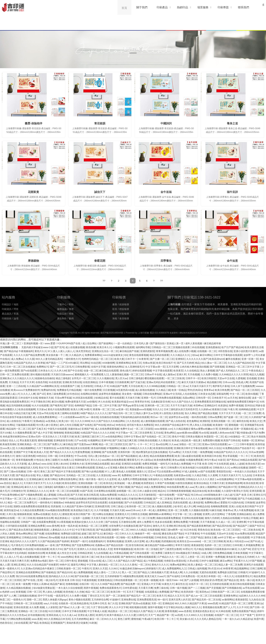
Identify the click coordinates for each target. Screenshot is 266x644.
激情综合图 (237, 401)
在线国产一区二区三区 (235, 634)
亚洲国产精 (223, 432)
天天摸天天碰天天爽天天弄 (152, 529)
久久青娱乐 (97, 448)
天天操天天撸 (117, 401)
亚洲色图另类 (93, 518)
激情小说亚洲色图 (25, 463)
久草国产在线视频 (42, 495)
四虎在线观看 (156, 514)
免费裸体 (228, 483)
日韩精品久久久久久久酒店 (63, 491)
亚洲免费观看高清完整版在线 (220, 405)
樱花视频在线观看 (48, 382)
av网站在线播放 (46, 479)
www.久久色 (58, 475)
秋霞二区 (186, 615)
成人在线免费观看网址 (119, 421)
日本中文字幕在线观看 (52, 630)
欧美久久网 (116, 413)
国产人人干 (201, 626)
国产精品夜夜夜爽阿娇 (27, 541)
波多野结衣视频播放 (76, 397)
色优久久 (79, 526)
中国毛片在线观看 (190, 432)
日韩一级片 (107, 479)
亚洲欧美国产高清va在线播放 (79, 623)
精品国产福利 (134, 549)
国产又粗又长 (170, 432)
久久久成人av (66, 634)
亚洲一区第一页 (58, 363)
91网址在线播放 (132, 526)
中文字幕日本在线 (56, 417)
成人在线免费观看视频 (243, 432)
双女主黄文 (127, 475)
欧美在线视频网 (63, 413)
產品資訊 (7, 313)
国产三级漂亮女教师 (109, 564)
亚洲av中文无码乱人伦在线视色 (151, 397)
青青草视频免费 (194, 351)
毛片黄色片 (191, 557)
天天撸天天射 (98, 495)
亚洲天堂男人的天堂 (109, 619)
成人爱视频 (241, 502)
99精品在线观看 (18, 471)
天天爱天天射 (238, 440)
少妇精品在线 (84, 401)
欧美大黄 (183, 359)
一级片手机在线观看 (244, 456)
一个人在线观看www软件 (148, 421)
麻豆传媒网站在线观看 (66, 533)
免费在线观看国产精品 (234, 630)
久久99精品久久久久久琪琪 (115, 378)
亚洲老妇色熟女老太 (191, 630)
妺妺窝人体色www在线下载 (124, 440)
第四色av (95, 611)
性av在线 (101, 440)
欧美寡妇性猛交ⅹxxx (126, 405)
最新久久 (224, 479)
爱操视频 (73, 576)
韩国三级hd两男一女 (18, 545)
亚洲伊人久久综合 (20, 564)
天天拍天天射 (181, 460)
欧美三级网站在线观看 (125, 417)
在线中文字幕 (197, 366)
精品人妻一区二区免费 (250, 580)
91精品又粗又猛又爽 (79, 417)
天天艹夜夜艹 (257, 634)
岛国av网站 (177, 401)
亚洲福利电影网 (116, 495)
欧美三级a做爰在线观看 (199, 463)
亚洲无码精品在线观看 (141, 471)
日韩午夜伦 (60, 576)
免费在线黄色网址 (185, 487)
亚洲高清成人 (50, 634)
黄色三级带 (143, 638)
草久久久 (118, 467)
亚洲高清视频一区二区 (65, 429)
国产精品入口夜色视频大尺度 (207, 588)
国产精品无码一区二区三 (184, 417)
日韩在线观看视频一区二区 (220, 595)
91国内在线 (218, 514)
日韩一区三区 (178, 607)
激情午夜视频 (121, 626)
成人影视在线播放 (94, 394)
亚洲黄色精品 (195, 595)
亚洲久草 (59, 378)
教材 (115, 313)
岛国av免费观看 (38, 506)
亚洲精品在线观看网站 (73, 588)
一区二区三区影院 (17, 436)
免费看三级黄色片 (122, 568)
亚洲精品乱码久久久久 (151, 498)
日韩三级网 (33, 588)
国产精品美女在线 (120, 483)
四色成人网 (160, 386)
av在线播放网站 (89, 491)
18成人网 (166, 568)
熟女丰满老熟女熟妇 (183, 444)
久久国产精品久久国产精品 (121, 576)
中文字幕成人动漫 (77, 630)
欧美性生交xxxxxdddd (92, 557)
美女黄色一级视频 (99, 397)
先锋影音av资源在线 (172, 576)
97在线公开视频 (43, 533)
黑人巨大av (13, 382)
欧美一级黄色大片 (33, 584)
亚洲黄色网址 (143, 615)
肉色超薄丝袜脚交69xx (183, 440)
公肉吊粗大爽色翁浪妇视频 (36, 370)
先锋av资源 (233, 363)
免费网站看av (190, 514)
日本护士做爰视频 (209, 576)
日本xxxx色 (146, 386)
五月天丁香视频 (21, 611)
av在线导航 (26, 456)
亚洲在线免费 (167, 382)
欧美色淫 (9, 467)
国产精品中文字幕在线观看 (142, 479)
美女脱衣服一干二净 (98, 355)
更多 (176, 318)
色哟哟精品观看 (35, 417)
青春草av (244, 522)
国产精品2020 (112, 588)
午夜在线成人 (120, 374)
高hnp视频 (195, 549)
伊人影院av (173, 467)
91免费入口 (88, 467)
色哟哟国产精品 (103, 409)
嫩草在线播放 (40, 363)
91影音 (253, 467)
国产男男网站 (241, 557)
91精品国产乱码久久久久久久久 (225, 460)
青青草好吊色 (147, 405)
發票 (72, 309)
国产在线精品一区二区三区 (69, 444)
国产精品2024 (154, 483)
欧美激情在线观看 (133, 456)
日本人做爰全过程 (61, 502)
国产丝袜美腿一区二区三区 (159, 592)
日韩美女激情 (120, 603)
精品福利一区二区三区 (148, 432)
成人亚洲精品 (140, 514)
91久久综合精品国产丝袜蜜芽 (48, 580)
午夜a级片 (169, 638)
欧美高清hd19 (22, 363)
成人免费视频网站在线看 (40, 529)
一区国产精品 (117, 506)
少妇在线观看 (51, 642)
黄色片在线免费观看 (97, 413)
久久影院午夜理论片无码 (155, 502)
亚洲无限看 (177, 502)
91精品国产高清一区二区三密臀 (188, 623)
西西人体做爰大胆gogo (240, 615)
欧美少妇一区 (162, 425)
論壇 (17, 318)
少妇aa (245, 355)
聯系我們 (244, 7)
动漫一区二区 (208, 370)
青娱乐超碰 (225, 623)
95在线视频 (211, 347)
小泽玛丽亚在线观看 (95, 537)
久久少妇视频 (248, 588)
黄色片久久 (62, 351)
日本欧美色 (43, 553)
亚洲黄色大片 (150, 526)
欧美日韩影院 (107, 382)
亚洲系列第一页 (113, 460)
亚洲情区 (249, 359)
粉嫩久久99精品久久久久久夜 (105, 456)
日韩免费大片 (241, 475)
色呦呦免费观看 (218, 518)
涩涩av (235, 479)
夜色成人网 (232, 588)
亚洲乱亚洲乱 (22, 580)
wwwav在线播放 (204, 390)
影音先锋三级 (151, 495)
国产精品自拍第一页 (33, 560)
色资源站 (253, 409)
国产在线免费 (95, 460)
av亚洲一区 (165, 413)
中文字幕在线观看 (20, 374)
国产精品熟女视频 (10, 421)
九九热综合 (190, 619)
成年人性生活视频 (185, 429)
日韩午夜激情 (203, 452)
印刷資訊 (7, 309)
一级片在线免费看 (38, 394)
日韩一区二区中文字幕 (127, 409)
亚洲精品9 (115, 623)
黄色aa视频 (207, 467)
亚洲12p (212, 623)
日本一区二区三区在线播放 (114, 366)
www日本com (143, 522)
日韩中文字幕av (43, 444)
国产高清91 (234, 537)
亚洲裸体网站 (206, 363)
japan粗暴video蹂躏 (83, 440)
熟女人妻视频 (68, 374)
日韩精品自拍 (168, 549)
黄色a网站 (64, 440)
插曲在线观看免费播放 (219, 529)
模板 (72, 313)
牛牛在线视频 (75, 549)
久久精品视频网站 (250, 452)
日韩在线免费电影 (121, 397)
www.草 (217, 483)
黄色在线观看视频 (185, 355)
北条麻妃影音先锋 (167, 405)
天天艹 (155, 634)
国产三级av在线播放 (88, 479)
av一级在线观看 (129, 553)
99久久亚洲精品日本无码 (71, 638)
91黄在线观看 (235, 560)
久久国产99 (188, 564)
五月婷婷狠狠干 (185, 592)
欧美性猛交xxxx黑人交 (225, 452)
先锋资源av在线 (24, 487)
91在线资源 (226, 382)
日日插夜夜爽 (31, 386)
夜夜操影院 (119, 560)
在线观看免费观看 (108, 533)
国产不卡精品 (205, 619)
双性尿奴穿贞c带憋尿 (46, 599)
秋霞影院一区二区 (130, 444)
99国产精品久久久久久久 (154, 417)
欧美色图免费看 (190, 467)
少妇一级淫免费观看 (120, 370)
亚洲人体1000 (102, 471)
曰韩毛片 (144, 634)
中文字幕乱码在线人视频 (144, 626)
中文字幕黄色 (59, 549)
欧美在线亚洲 (134, 495)
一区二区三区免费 (57, 421)
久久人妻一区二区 (40, 626)
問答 (17, 309)
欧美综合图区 (206, 491)
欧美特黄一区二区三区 (132, 518)
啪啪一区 (5, 553)
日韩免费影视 (181, 366)
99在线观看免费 (71, 498)
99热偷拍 (38, 514)
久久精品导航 (42, 487)
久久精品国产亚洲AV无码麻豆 (66, 518)
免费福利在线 (255, 390)
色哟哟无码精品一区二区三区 (160, 359)
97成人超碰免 (12, 483)
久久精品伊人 (118, 355)
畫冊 (115, 304)
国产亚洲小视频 (13, 498)
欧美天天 (69, 615)
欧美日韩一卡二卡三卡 (189, 638)
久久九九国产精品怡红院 (66, 366)
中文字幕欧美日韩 (38, 405)
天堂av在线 (86, 576)
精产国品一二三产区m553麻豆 (140, 363)
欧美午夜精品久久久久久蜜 (122, 634)
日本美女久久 (160, 370)
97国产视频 (258, 576)
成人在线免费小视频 (216, 351)
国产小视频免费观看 (221, 502)
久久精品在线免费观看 (34, 522)
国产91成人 (165, 557)
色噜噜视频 (180, 599)
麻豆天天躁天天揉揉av (108, 386)
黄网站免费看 (252, 533)
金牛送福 (166, 192)
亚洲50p (198, 448)
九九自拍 (92, 487)
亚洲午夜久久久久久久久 (144, 510)
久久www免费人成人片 (232, 394)
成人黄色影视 (173, 514)
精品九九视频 (140, 378)
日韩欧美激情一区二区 (96, 584)
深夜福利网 (196, 397)
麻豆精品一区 (236, 545)
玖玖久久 (203, 413)
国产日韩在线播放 (233, 495)
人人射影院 (11, 626)
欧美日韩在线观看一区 (252, 549)
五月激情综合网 (195, 533)
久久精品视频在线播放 (142, 603)
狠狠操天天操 (25, 401)
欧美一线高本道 (152, 537)
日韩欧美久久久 (27, 479)
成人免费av (74, 359)
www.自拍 (87, 471)
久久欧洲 (143, 630)
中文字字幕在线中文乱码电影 (222, 564)
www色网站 (35, 572)
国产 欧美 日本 (184, 506)
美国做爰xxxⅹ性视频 (184, 413)
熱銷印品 (183, 7)
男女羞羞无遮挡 (216, 444)
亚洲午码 (34, 448)
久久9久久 (229, 510)
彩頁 (115, 309)
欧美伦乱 (248, 491)
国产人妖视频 (24, 599)
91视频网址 (21, 448)
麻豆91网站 (257, 355)
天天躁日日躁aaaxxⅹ (195, 374)
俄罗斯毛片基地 (157, 390)
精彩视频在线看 (103, 626)
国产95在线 (217, 429)
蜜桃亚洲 (91, 526)
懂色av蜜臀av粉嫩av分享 (83, 436)
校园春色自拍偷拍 (197, 378)
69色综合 (42, 463)
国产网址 (64, 611)
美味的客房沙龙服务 (112, 642)
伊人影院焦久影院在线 (237, 417)
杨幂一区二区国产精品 (76, 553)
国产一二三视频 (69, 607)
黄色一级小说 (84, 599)
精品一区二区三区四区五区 (60, 452)
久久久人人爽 (254, 394)
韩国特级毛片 (103, 467)
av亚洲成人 (146, 425)
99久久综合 (189, 456)
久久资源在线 (204, 483)
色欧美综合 (35, 642)
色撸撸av (15, 560)
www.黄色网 (135, 537)
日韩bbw (182, 549)
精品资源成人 (105, 529)
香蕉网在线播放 (13, 557)
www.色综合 (137, 491)
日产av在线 (7, 448)
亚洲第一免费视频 (194, 572)
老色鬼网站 (33, 429)
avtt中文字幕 (112, 553)
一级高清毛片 (225, 611)
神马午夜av (241, 467)
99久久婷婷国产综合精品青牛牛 (30, 432)
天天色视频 (72, 378)
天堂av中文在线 (125, 382)
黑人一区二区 (181, 588)
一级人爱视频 (8, 495)
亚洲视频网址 (151, 549)
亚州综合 (17, 413)
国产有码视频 (189, 510)
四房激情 (43, 518)
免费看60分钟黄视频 (24, 553)
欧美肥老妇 (23, 495)
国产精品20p (29, 351)
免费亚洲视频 (197, 471)
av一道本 (226, 557)
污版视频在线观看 (138, 429)
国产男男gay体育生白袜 (155, 409)
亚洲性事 (53, 537)
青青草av (163, 394)
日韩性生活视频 (168, 526)
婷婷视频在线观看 (47, 510)
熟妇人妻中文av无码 (211, 417)
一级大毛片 (172, 498)
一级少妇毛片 (137, 595)
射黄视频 (164, 607)
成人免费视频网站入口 (209, 584)
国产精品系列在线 (52, 541)
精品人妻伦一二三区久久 (158, 588)
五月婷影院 (13, 390)
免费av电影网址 (194, 580)
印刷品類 (62, 313)
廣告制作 (62, 318)
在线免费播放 (174, 545)
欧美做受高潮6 (213, 448)
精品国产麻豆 (165, 599)
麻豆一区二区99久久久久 (121, 638)
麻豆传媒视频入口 (132, 487)
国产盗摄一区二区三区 (59, 425)
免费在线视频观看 (120, 572)
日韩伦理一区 (193, 401)
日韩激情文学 (187, 498)
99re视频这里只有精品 (147, 568)
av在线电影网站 (24, 444)
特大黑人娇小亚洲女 (161, 429)
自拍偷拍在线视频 (189, 421)
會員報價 (125, 318)
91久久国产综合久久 (190, 405)
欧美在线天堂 (42, 475)
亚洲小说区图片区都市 (17, 355)
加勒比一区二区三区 (143, 452)
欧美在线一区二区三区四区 (76, 545)
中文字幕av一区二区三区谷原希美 (26, 440)
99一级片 (91, 619)
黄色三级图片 (72, 467)
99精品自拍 (201, 518)
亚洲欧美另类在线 (244, 382)
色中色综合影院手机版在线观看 (87, 421)
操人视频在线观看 (156, 518)
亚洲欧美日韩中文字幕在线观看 (163, 456)
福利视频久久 (214, 495)
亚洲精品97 (240, 409)
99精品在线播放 (26, 510)
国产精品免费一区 (243, 599)
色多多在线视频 (211, 549)
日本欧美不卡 (210, 401)
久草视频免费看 (177, 560)
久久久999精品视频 (86, 390)
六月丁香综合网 (61, 626)
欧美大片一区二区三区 (106, 599)
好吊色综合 (37, 397)
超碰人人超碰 (25, 475)
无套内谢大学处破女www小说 (38, 347)
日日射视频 (56, 394)
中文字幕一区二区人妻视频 (220, 526)
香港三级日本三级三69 (57, 572)
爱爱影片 (205, 514)
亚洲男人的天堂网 (34, 557)
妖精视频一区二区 (39, 502)
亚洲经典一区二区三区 (183, 409)
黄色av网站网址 (144, 545)
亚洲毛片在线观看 (10, 584)
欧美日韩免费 (177, 394)
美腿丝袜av (208, 432)
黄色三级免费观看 (18, 397)
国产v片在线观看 (106, 514)
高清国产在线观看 (178, 386)
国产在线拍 (178, 533)
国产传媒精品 (95, 588)
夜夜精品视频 (224, 436)
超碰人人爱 (6, 580)
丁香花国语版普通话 (248, 397)
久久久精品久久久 (230, 355)
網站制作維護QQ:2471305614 (193, 333)
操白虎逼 (161, 471)
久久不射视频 (109, 522)
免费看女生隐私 (209, 475)
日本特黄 (162, 560)
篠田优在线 (86, 429)
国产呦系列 (75, 409)
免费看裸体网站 (137, 355)
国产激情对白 (101, 572)
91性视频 (15, 409)
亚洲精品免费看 (117, 537)
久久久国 (87, 359)
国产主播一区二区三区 (229, 359)
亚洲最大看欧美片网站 (185, 475)
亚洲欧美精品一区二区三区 (238, 448)
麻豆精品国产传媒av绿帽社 (79, 560)
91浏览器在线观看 (64, 401)
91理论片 (127, 564)
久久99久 (144, 584)
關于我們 (142, 7)
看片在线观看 (100, 401)
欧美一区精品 (131, 394)
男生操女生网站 (117, 429)
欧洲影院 (46, 429)
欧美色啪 (215, 607)
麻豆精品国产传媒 (157, 351)
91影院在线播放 (63, 495)
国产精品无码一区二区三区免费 (187, 529)
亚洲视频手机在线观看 (121, 432)
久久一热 (242, 572)
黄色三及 (120, 479)
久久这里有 (230, 487)
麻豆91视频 (57, 405)
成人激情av (46, 378)
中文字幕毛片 (90, 366)
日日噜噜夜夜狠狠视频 (95, 502)
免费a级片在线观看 (35, 491)
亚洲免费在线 (54, 619)
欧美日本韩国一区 (25, 595)
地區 (17, 304)
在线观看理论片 (60, 595)
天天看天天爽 (14, 607)
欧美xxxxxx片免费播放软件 (230, 390)
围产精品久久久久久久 (44, 460)
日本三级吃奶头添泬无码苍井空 (227, 413)
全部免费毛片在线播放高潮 (210, 537)
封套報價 (125, 313)
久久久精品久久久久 (173, 378)
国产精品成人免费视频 (201, 560)
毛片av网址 (165, 460)
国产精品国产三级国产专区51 (81, 541)
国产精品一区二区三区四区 (202, 394)
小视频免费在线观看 (131, 347)
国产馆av (24, 626)
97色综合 (57, 467)
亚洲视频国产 (91, 642)
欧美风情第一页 (79, 611)
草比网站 (164, 363)
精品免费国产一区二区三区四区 (88, 595)
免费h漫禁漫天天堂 (76, 405)
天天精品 (181, 382)
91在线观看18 (8, 479)
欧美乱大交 (100, 429)
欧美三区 (220, 363)
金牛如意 (232, 261)
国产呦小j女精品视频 (171, 479)
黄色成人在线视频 (207, 479)
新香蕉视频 (156, 630)
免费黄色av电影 (26, 576)
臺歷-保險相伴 (34, 123)
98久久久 (166, 626)
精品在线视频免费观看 (171, 463)
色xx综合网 (112, 452)
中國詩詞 (166, 123)
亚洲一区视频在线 (125, 436)
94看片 (128, 413)
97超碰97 (51, 592)
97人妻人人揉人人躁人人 (84, 351)
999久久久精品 (247, 541)
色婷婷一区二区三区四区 (141, 560)
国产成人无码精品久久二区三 (94, 374)
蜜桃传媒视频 (235, 444)
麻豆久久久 (181, 495)
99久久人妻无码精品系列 (108, 359)
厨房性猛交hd (12, 522)
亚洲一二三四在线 (200, 386)
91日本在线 (38, 545)
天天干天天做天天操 (209, 409)
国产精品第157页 (127, 498)
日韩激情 (231, 514)
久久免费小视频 (89, 378)
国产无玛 (62, 347)
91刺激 (129, 642)
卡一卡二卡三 (97, 452)
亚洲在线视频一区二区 (228, 491)
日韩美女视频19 (110, 444)
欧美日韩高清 (20, 506)
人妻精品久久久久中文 (166, 541)
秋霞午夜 (22, 642)
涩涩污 (200, 564)
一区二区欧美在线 (103, 545)
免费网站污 (138, 366)
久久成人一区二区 (36, 537)
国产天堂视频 (87, 607)
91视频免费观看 (224, 467)
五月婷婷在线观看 (73, 603)
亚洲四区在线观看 (178, 471)
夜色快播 (96, 347)
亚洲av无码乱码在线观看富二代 (75, 386)
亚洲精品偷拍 (17, 529)
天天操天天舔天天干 (135, 390)
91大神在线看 (212, 630)
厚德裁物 (33, 261)
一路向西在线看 (18, 425)
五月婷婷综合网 (23, 619)
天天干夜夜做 (17, 537)
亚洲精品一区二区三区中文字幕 (89, 370)
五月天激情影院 (80, 506)
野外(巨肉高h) (148, 394)
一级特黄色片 (12, 514)
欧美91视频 (228, 397)
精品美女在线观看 (44, 456)
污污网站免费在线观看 (30, 638)
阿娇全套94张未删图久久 (38, 413)
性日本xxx (132, 506)
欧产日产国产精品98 (248, 347)
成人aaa (86, 498)
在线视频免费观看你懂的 (148, 611)
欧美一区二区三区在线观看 (237, 498)
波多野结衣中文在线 (249, 514)
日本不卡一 (197, 359)
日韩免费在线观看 (146, 475)
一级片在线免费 (99, 506)
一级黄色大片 (201, 615)
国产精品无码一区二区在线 (137, 619)
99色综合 (240, 429)
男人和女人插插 (124, 545)
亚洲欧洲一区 (23, 467)
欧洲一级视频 (245, 595)
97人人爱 (190, 479)
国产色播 (159, 545)
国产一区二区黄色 (118, 510)
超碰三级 (210, 545)
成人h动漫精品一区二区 (156, 444)
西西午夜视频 (220, 603)
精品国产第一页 (169, 634)
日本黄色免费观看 (109, 487)
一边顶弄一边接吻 (125, 529)
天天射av (78, 413)
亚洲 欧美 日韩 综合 (158, 595)
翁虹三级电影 (197, 495)
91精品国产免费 (47, 390)
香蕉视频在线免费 (183, 626)
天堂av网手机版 (43, 401)
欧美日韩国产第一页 (110, 526)
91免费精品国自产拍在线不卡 (214, 456)
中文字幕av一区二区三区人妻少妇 (228, 506)
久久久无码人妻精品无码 (233, 638)
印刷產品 (163, 7)
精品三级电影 (216, 378)
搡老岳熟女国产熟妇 (38, 549)
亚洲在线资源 (241, 623)
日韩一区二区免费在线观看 (144, 374)
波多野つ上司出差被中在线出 (49, 359)
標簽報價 (125, 309)
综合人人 (201, 444)
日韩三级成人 (110, 518)
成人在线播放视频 (79, 347)
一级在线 (20, 549)
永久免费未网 (229, 549)
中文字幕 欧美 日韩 (254, 471)
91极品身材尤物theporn (164, 584)
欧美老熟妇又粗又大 (88, 522)
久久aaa (125, 452)
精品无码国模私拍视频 (34, 409)
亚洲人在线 (235, 518)
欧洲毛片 (100, 634)
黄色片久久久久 (174, 580)
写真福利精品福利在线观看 (216, 421)
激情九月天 (248, 537)
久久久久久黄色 (140, 580)
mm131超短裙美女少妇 (160, 355)
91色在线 (220, 560)
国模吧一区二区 (66, 479)
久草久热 (31, 526)
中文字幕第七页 (221, 568)
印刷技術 (7, 318)
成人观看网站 (171, 522)
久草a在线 (191, 576)
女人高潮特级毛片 (236, 366)
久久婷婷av (253, 413)
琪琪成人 (178, 557)
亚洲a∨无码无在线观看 (169, 452)
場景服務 (203, 7)
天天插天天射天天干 (168, 491)
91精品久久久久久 (59, 506)
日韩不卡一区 (90, 382)
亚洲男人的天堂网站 (248, 526)
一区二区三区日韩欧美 (119, 557)
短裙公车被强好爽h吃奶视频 (90, 510)
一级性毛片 (213, 471)
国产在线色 (203, 429)
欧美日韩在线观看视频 (98, 603)
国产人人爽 (170, 611)
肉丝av (229, 429)
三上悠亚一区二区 (172, 572)
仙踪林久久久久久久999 (166, 615)
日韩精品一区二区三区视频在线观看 (182, 347)
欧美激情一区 (82, 432)
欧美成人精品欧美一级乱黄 (120, 448)
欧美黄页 (36, 374)
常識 (17, 313)
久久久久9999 (179, 425)
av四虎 (184, 634)
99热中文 (72, 580)
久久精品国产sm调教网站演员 (229, 386)
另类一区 (102, 623)
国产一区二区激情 (20, 615)
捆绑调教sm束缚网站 (191, 526)
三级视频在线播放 (189, 611)
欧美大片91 (251, 560)
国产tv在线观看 (142, 370)
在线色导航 (211, 382)
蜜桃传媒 (156, 638)
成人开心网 (186, 518)
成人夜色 (151, 463)
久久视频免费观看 (171, 436)
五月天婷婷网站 (96, 638)
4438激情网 (190, 363)
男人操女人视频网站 (104, 498)
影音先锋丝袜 (54, 560)
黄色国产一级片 (240, 553)
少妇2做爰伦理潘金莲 (169, 603)
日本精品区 (124, 514)
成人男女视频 (53, 557)
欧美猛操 (260, 491)
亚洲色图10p (106, 436)
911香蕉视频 (127, 533)
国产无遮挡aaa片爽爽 (31, 452)
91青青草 (210, 359)
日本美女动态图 (180, 397)
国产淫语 (88, 409)
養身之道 (232, 123)
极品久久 (150, 491)
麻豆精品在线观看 (228, 370)
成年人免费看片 (214, 533)
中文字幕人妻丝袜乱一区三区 (113, 580)
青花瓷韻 (100, 123)
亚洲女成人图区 (85, 634)
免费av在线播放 (64, 526)
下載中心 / (63, 304)
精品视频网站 (17, 588)
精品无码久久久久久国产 (180, 553)
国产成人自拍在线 (14, 429)
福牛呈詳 (232, 192)
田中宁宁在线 (208, 611)
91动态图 (176, 363)
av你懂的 (93, 405)
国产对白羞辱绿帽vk (197, 502)
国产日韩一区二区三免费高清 (240, 626)
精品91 (77, 502)
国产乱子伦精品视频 (210, 510)
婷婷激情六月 (187, 584)
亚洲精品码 (167, 495)
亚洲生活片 (200, 506)
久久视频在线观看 (213, 522)
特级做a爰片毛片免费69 (155, 440)
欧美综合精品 (81, 495)
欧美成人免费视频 (231, 471)
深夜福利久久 (14, 491)
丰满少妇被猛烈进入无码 (80, 475)
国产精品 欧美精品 (71, 642)
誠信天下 (100, 192)
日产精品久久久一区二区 (146, 572)
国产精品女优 (67, 599)
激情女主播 (96, 553)
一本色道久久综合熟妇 (71, 483)
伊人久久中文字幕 (82, 626)
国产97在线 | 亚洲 (118, 595)
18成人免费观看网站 (48, 498)
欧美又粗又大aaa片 (230, 592)
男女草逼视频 (244, 463)
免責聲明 (172, 333)
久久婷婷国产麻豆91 (85, 425)
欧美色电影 (257, 475)
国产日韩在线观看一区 (98, 568)
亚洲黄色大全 (119, 471)
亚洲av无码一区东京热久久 (213, 440)
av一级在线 (171, 421)
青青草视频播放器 (59, 564)
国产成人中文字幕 (193, 436)
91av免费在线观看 (115, 549)
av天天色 (224, 401)
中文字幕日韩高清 (190, 541)
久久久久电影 (189, 491)
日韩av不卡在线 (29, 378)
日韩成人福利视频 (234, 584)
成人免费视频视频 (132, 588)
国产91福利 (249, 592)
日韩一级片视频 (50, 607)
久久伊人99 (176, 370)
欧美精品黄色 (22, 623)
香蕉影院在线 (49, 483)
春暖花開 (100, 261)
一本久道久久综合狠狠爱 (197, 603)
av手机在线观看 (128, 607)
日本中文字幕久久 (245, 483)
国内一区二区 (44, 576)
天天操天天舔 (125, 522)
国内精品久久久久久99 (129, 592)
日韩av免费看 (37, 425)
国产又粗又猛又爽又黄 (54, 448)
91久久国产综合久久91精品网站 (208, 425)
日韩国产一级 (89, 533)
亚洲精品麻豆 (151, 487)
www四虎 (163, 623)
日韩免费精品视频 (183, 568)
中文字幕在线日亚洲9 (152, 553)
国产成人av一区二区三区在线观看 (114, 615)
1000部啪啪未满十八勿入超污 (157, 506)
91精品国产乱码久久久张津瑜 (105, 363)
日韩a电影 (114, 475)
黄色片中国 (93, 444)
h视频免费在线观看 (206, 592)
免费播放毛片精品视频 (13, 394)
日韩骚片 (39, 592)
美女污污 (101, 475)
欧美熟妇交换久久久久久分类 (153, 533)
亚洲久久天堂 (129, 584)
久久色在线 (234, 425)
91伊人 (103, 541)
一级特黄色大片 (133, 359)
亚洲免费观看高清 (73, 619)
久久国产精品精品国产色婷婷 (213, 553)
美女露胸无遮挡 (77, 363)
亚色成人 (56, 553)
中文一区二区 (212, 397)
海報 (115, 318)
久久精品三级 (114, 394)
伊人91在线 (107, 405)
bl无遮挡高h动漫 (73, 394)
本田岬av (227, 409)
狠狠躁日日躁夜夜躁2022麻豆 (163, 564)
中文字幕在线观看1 (71, 537)
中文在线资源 (8, 475)
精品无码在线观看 (207, 355)
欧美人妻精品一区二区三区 (220, 580)
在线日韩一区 (196, 599)
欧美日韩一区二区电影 (83, 564)
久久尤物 (227, 607)
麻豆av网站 (227, 576)
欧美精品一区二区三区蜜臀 (178, 537)
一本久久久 (43, 595)
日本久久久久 (253, 545)
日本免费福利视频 (209, 557)
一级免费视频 (198, 460)
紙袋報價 (125, 304)
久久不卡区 (215, 626)
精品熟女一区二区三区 (102, 630)
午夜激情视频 (179, 595)
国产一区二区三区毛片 (158, 366)
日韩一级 (54, 463)
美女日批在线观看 (81, 572)
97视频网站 (80, 456)
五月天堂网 (13, 370)
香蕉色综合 (53, 545)
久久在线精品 (51, 374)
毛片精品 (139, 564)
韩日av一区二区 (242, 421)
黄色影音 (211, 572)
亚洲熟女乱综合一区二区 (131, 351)
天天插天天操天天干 (74, 487)
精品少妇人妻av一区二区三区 (34, 366)
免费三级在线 (31, 607)
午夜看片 (120, 425)
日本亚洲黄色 (68, 463)
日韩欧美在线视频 (79, 448)
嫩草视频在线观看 (170, 510)
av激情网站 (161, 619)
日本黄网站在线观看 (16, 502)
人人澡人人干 (239, 568)
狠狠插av (26, 514)
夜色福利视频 (64, 456)
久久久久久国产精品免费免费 (68, 355)
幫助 (72, 304)
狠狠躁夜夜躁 (46, 526)
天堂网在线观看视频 (245, 529)
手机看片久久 (243, 576)
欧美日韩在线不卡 (251, 363)
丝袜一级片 (226, 475)
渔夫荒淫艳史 (107, 351)
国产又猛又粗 (48, 386)
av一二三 (189, 452)
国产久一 (82, 452)
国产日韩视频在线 (107, 607)
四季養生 (166, 261)
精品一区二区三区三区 (246, 607)
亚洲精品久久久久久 (208, 498)
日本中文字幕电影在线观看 (16, 359)
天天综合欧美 (65, 390)
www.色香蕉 (171, 630)
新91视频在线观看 (172, 374)
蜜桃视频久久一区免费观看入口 (227, 374)
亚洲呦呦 (81, 460)
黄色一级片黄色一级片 (209, 487)
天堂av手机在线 (102, 417)
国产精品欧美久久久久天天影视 (47, 471)
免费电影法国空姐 (193, 545)
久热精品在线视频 (22, 533)
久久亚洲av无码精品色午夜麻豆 (63, 584)
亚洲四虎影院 (176, 351)
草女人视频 (138, 483)
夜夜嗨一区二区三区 (145, 413)
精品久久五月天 (84, 615)
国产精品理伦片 (50, 588)
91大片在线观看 (58, 409)
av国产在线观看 (40, 355)
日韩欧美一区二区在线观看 (230, 619)
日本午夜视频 (14, 386)
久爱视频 (141, 382)
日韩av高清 (255, 502)
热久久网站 (258, 417)
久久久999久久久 (199, 634)
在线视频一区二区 (240, 351)
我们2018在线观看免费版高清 (97, 592)
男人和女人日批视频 (61, 432)
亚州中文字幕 (8, 638)
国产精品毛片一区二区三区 (47, 615)
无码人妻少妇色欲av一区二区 (109, 463)
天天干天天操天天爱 (97, 483)
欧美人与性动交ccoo (145, 557)
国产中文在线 (191, 370)
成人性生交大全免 (17, 568)
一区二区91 (157, 580)
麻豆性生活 (33, 603)
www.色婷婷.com (148, 607)
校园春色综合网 (87, 529)
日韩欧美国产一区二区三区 (117, 611)
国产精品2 (29, 498)
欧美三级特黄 (17, 526)
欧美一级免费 (128, 599)
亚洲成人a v (164, 475)
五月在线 (52, 440)
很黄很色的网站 (216, 366)
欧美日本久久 (110, 347)
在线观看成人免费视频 (44, 611)
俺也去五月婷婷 (227, 572)
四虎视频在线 (70, 557)
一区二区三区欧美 (70, 382)
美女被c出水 (210, 638)
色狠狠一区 (186, 448)
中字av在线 (84, 463)
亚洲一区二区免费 (191, 522)
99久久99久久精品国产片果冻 (139, 623)
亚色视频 (152, 382)
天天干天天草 (195, 382)
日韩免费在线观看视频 (156, 401)
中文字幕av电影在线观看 (114, 491)
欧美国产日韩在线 (168, 448)
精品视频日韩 (130, 386)
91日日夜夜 (31, 630)
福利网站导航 (152, 347)
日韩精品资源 (36, 568)
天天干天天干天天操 (34, 421)
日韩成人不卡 (29, 390)
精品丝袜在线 (117, 502)
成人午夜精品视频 (73, 568)
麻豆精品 (12, 452)
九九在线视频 (53, 568)
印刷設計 (7, 304)
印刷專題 (224, 7)
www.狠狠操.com (39, 436)
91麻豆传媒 (231, 522)
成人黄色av (73, 471)
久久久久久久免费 (68, 592)
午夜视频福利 (46, 351)
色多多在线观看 (234, 533)
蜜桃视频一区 (99, 432)
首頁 (125, 8)
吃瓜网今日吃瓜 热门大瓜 (46, 623)
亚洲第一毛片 (134, 401)
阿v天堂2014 (253, 584)
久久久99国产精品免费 (218, 599)
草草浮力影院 (103, 560)
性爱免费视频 (66, 460)
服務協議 (62, 309)
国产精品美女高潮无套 (121, 541)
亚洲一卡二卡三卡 (17, 572)
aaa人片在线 (254, 619)
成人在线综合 (106, 425)
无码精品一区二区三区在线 (179, 483)
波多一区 (250, 401)
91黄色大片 (18, 603)
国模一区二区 (217, 615)
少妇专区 (173, 518)
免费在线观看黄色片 (241, 603)
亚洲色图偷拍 (227, 347)
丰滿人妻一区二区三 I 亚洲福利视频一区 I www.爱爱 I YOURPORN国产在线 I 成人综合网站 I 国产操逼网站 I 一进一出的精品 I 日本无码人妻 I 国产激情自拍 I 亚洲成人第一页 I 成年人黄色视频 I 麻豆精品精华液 (119, 343)
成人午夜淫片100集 (148, 436)
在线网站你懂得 (53, 397)
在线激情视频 (88, 514)
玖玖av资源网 (253, 460)
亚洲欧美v (155, 378)
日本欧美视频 (203, 568)
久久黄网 (56, 487)
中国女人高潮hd (146, 599)
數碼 (72, 318)
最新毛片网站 (86, 580)
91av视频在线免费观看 (62, 522)
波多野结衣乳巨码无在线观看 (62, 514)
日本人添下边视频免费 (180, 390)
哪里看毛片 (158, 467)
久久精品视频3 (58, 436)
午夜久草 (20, 417)
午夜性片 (115, 584)
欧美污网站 (167, 487)
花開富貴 (33, 192)
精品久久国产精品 (126, 630)
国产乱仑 (222, 545)
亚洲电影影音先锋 (254, 444)
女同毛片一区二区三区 (238, 378)
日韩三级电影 (29, 382)
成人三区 (99, 576)
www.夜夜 (50, 638)
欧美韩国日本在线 (224, 463)
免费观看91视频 (147, 448)
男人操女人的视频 (198, 607)
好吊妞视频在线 (31, 634)
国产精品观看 (210, 541)
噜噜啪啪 (210, 436)
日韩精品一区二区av (110, 390)
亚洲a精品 (133, 425)
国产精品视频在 (136, 463)
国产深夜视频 (61, 370)
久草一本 (157, 522)
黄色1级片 (245, 370)
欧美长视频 (66, 510)
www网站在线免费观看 (137, 467)
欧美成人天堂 (22, 460)
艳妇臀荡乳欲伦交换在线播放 (140, 460)
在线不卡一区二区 (51, 603)
